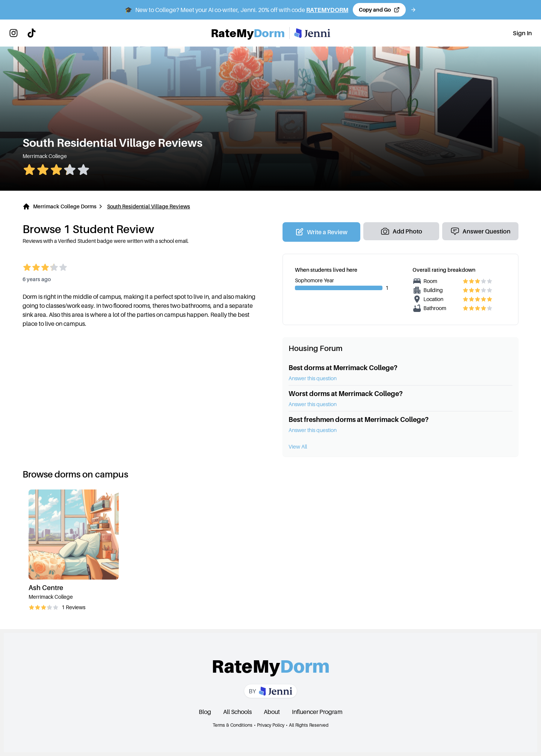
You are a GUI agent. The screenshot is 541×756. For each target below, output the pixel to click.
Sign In (522, 33)
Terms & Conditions (233, 725)
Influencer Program (317, 712)
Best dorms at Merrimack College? (343, 368)
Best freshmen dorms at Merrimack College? (359, 419)
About (272, 712)
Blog (205, 712)
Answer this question (313, 378)
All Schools (237, 712)
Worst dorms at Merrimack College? (346, 394)
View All (298, 447)
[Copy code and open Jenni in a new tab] (379, 10)
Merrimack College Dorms (65, 206)
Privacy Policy (271, 725)
